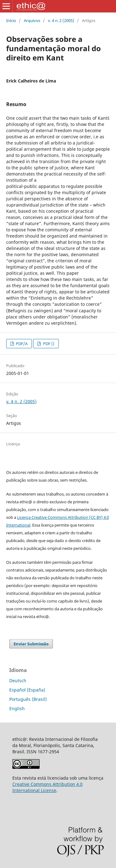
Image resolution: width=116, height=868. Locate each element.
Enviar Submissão (31, 644)
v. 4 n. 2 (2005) (61, 20)
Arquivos (32, 20)
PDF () (48, 344)
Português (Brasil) (28, 699)
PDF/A (21, 344)
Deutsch (18, 681)
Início (11, 20)
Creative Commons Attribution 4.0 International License (47, 787)
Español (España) (27, 690)
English (17, 708)
